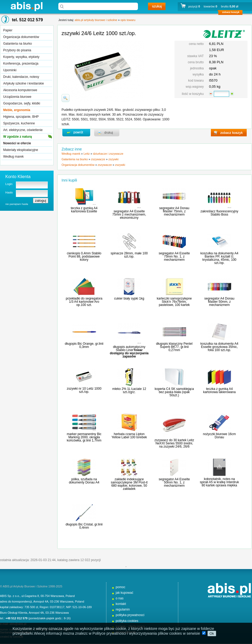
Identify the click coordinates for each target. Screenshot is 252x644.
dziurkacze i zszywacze (108, 154)
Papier (8, 30)
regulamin (123, 609)
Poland (70, 596)
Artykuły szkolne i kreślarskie (23, 83)
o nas (120, 598)
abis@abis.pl (18, 624)
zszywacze (98, 159)
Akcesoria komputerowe (20, 90)
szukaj (157, 6)
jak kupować (125, 593)
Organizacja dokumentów (21, 37)
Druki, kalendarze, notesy (21, 77)
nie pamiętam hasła (17, 204)
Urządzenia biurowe (17, 97)
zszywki (114, 159)
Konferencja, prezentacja (21, 64)
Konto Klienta (18, 177)
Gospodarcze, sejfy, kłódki (22, 103)
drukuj (107, 133)
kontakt (121, 604)
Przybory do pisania (17, 50)
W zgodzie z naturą (18, 137)
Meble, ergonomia (17, 110)
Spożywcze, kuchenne (19, 123)
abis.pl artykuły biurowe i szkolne (27, 7)
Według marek (13, 157)
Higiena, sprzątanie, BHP (21, 117)
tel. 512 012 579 (27, 20)
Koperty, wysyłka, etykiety (21, 57)
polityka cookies (127, 621)
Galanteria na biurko (18, 44)
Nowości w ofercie (17, 143)
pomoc (120, 587)
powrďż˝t (76, 133)
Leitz (87, 154)
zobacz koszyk (232, 13)
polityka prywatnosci (130, 615)
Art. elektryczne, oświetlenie (23, 130)
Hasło (9, 192)
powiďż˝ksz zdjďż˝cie (66, 98)
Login (9, 184)
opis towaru (128, 20)
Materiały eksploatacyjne (21, 150)
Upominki (10, 70)
